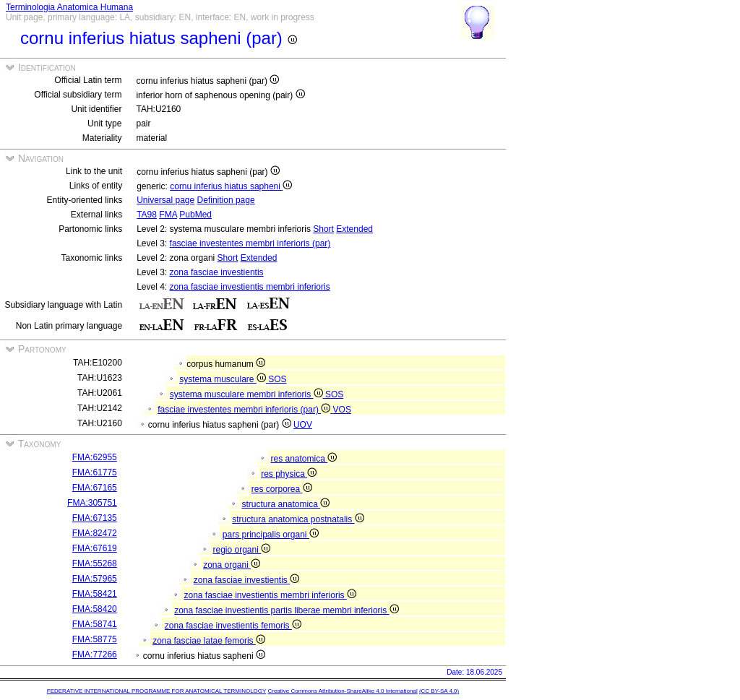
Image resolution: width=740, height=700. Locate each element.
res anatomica (304, 459)
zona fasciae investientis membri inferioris (250, 287)
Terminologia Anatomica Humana (69, 7)
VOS (342, 410)
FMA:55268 (95, 563)
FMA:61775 (95, 472)
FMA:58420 (95, 609)
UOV (303, 425)
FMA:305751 (92, 503)
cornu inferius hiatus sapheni (231, 186)
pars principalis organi (271, 535)
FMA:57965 (95, 579)
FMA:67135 (95, 518)
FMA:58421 (95, 594)
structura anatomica (285, 504)
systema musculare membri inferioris (248, 394)
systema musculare (224, 379)
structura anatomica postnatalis (298, 519)
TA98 (147, 215)
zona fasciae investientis (217, 272)
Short (323, 229)
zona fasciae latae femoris (209, 641)
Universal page (165, 200)
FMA (168, 215)
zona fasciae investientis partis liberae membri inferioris (286, 610)
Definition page (226, 200)
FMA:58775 (95, 639)
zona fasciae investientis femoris (233, 626)
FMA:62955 (95, 457)
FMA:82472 (95, 533)
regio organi (241, 550)
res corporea (282, 489)
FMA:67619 (95, 548)
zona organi (232, 565)
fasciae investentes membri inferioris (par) (250, 243)
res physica (289, 474)
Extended (354, 229)
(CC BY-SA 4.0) (439, 691)
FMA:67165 (95, 488)
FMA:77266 (95, 654)
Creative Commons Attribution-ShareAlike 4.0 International (342, 691)
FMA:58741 (95, 624)
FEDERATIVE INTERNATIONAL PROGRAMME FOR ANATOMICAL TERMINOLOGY (156, 691)
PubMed (195, 215)
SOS (277, 379)
